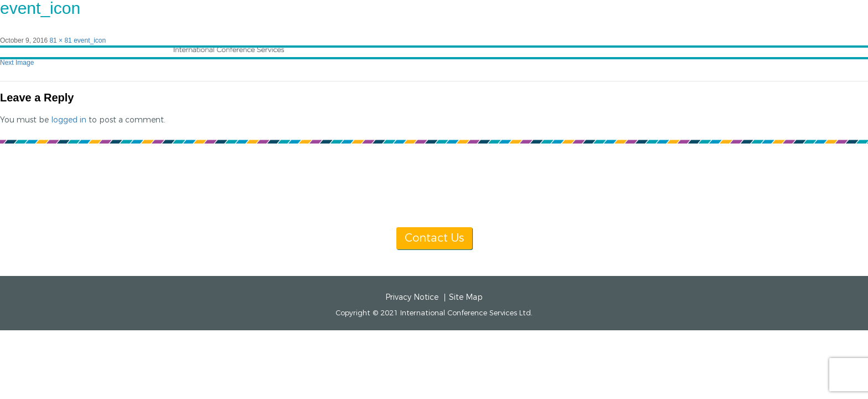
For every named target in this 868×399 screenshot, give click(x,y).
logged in (69, 120)
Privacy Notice (412, 298)
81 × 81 (60, 40)
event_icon (90, 40)
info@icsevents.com (577, 197)
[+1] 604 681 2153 (460, 197)
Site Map (466, 298)
